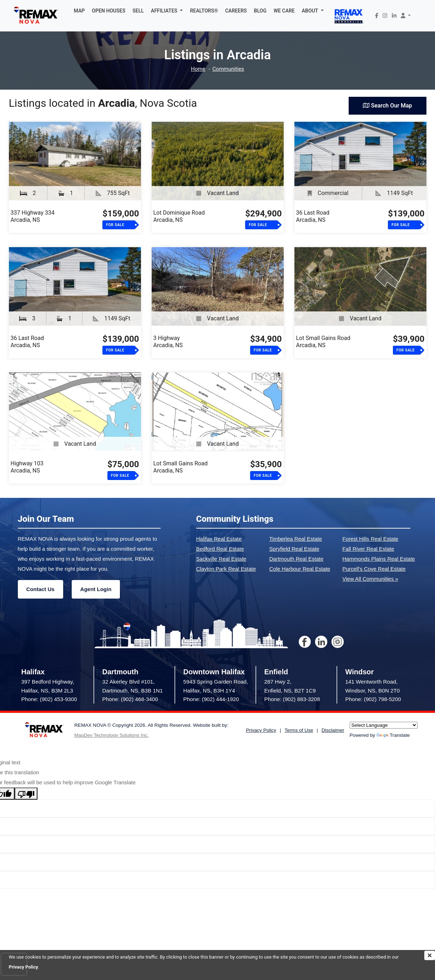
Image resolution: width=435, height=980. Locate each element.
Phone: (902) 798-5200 (373, 699)
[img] (430, 955)
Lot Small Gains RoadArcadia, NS (323, 342)
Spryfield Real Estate (294, 549)
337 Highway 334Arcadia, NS (33, 216)
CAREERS (236, 11)
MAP (79, 11)
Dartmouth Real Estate (297, 559)
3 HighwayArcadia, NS (168, 342)
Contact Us (41, 589)
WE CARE (284, 11)
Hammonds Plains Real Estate (379, 559)
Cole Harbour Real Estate (300, 569)
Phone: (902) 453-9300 (49, 699)
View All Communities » (370, 579)
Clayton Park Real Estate (226, 569)
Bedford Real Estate (220, 549)
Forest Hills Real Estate (371, 539)
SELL (138, 11)
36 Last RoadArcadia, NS (313, 216)
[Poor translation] (26, 794)
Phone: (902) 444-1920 (211, 699)
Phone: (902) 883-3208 (292, 699)
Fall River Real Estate (368, 549)
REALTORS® (204, 11)
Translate (393, 735)
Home (198, 69)
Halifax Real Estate (219, 539)
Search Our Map (387, 106)
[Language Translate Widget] (384, 725)
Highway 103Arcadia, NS (27, 467)
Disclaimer (333, 730)
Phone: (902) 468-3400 (130, 699)
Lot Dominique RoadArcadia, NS (179, 216)
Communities (228, 69)
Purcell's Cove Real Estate (374, 569)
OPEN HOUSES (109, 11)
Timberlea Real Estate (296, 539)
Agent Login (96, 589)
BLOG (260, 11)
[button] (167, 11)
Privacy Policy (261, 730)
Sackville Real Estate (221, 559)
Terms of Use (299, 730)
